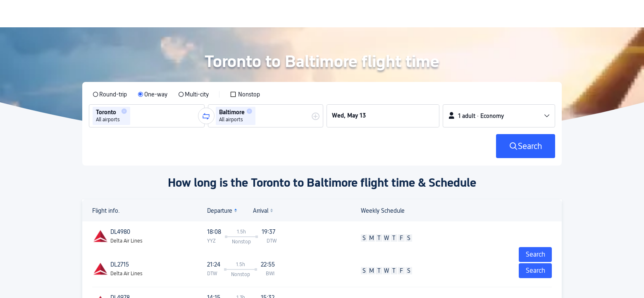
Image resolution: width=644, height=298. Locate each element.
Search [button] (535, 270)
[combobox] (135, 116)
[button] (124, 111)
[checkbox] (245, 94)
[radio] (110, 94)
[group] (147, 116)
